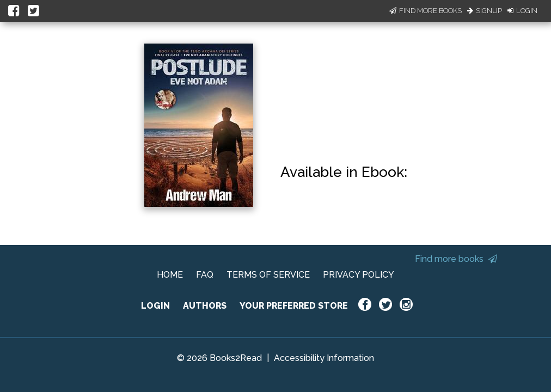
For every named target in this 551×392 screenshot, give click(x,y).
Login (522, 11)
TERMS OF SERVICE (268, 275)
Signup (485, 11)
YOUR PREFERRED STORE (294, 306)
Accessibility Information (324, 358)
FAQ (205, 275)
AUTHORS (205, 306)
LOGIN (155, 306)
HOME (170, 275)
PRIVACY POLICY (359, 275)
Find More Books (426, 11)
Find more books (456, 259)
